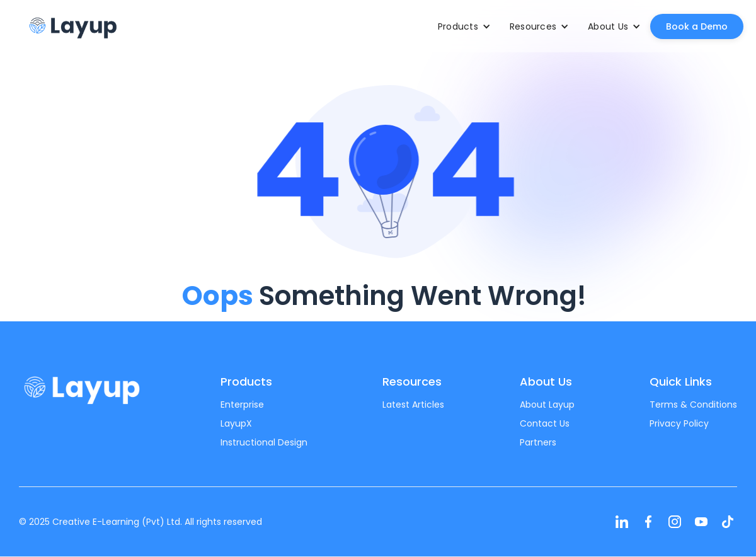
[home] (72, 26)
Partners (538, 442)
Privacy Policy (679, 423)
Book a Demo (697, 26)
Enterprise (242, 405)
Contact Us (545, 423)
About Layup (547, 405)
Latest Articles (413, 405)
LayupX (236, 423)
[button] (464, 26)
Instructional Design (264, 442)
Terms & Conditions (693, 405)
